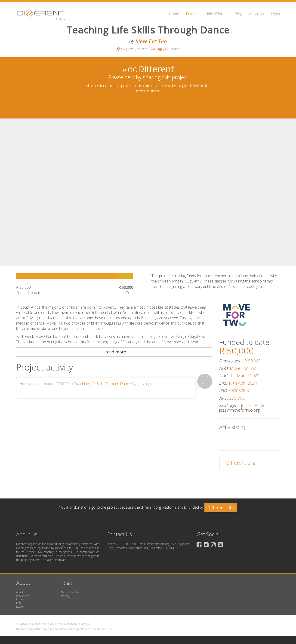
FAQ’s (19, 603)
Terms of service (70, 592)
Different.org (241, 463)
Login (275, 14)
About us (256, 14)
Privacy (65, 596)
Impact (20, 599)
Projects (193, 14)
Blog (238, 14)
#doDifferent (217, 14)
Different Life (221, 507)
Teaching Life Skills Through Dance (102, 384)
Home (174, 14)
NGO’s (20, 607)
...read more (114, 352)
